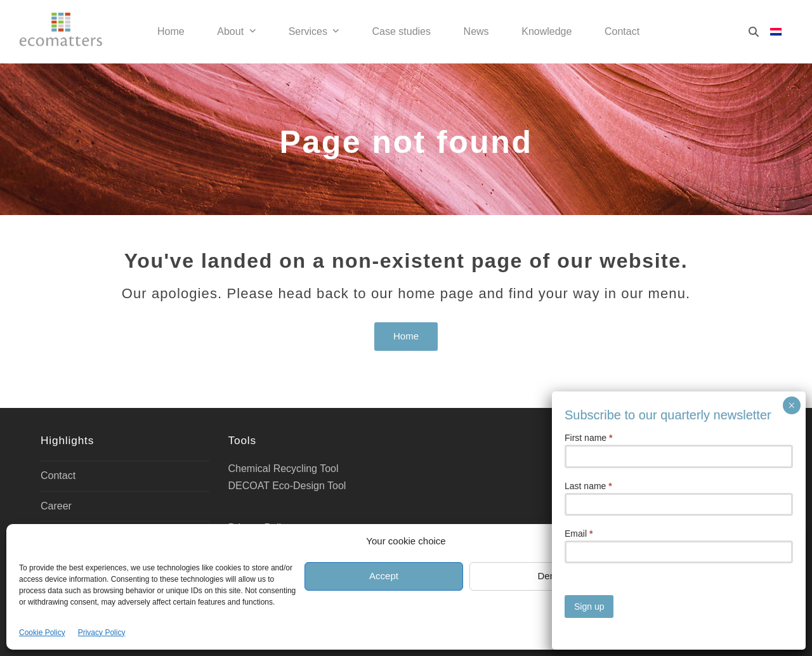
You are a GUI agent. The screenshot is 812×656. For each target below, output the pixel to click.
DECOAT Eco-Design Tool (287, 486)
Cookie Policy (42, 633)
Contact (58, 476)
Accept (384, 576)
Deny (548, 576)
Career (56, 506)
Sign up (589, 607)
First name (588, 438)
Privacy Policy (102, 633)
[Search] (754, 32)
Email (579, 534)
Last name (588, 486)
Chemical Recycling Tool (284, 469)
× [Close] (791, 405)
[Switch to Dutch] (776, 32)
